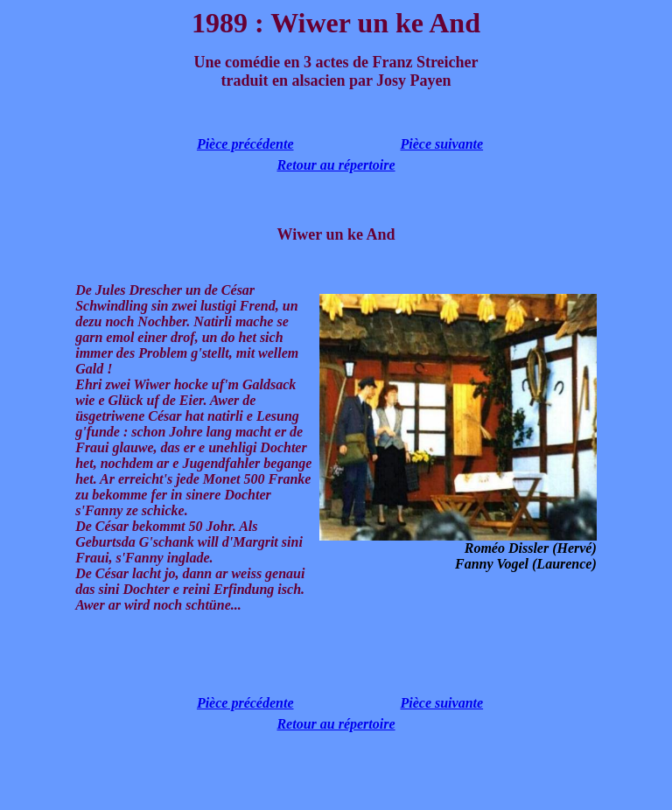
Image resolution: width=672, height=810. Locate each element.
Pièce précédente (245, 144)
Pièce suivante (441, 144)
